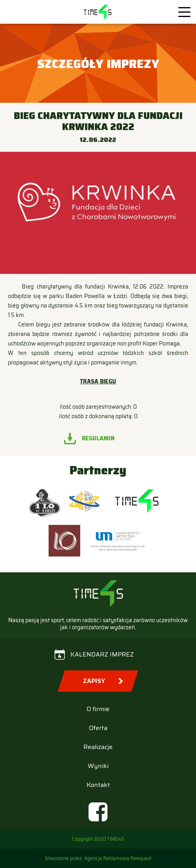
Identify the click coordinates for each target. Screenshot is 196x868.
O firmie (98, 709)
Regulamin (98, 438)
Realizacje (98, 747)
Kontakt (98, 785)
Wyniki (98, 766)
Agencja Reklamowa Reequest (118, 858)
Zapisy (94, 681)
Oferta (98, 728)
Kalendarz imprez (102, 654)
